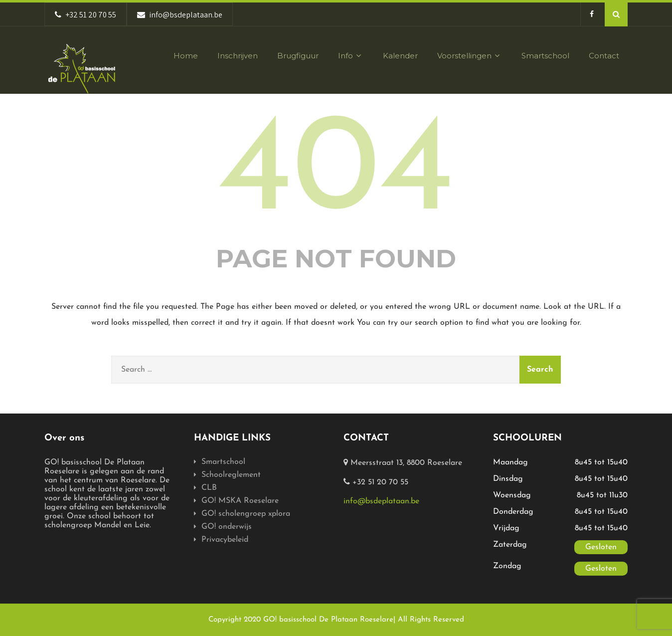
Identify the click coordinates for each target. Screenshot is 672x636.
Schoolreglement (231, 475)
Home (186, 56)
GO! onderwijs (227, 527)
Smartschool (545, 56)
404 (336, 174)
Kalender (400, 56)
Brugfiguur (298, 56)
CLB (209, 488)
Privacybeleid (225, 540)
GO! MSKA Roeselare (240, 501)
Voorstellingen (470, 56)
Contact (604, 56)
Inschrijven (238, 56)
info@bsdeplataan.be (381, 501)
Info (351, 56)
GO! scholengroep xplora (246, 514)
